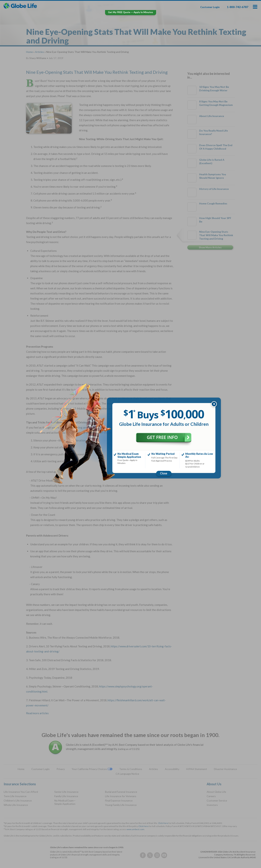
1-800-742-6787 (238, 7)
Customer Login (210, 7)
